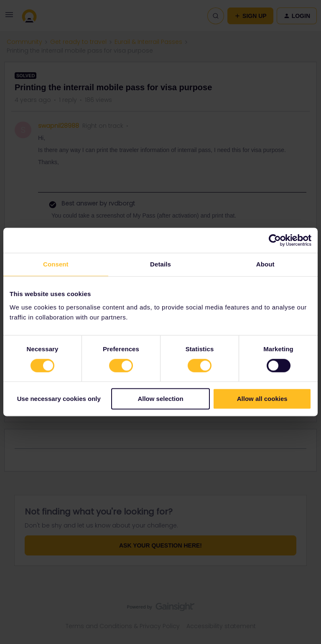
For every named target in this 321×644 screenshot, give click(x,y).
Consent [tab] (56, 264)
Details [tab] (160, 264)
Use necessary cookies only (59, 399)
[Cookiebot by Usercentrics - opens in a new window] (275, 240)
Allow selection (160, 399)
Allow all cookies (262, 399)
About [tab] (265, 264)
